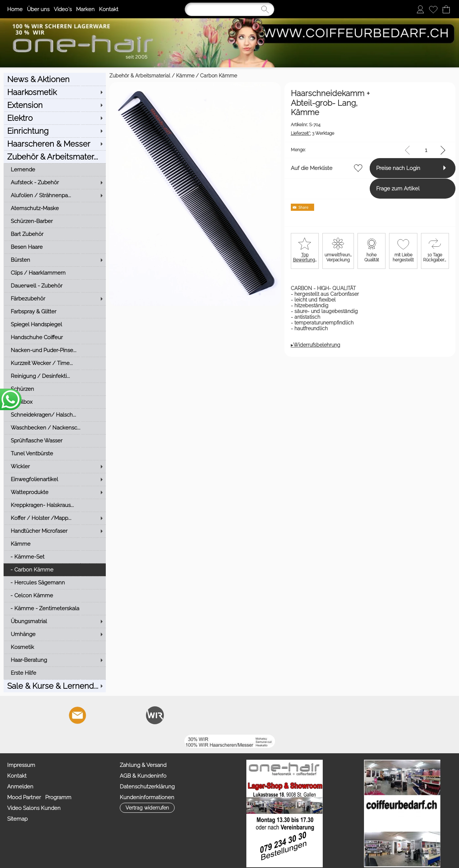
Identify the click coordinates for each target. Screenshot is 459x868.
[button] (34, 715)
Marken (85, 9)
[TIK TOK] (174, 715)
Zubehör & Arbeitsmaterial (34, 76)
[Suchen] (229, 9)
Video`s (63, 9)
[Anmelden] (420, 9)
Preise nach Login (372, 159)
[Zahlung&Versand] (155, 715)
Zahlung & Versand (143, 765)
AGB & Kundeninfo (143, 776)
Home (15, 9)
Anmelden (20, 787)
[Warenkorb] (446, 9)
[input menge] (426, 141)
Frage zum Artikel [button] (372, 179)
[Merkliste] (433, 9)
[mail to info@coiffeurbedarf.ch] (77, 715)
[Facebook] (97, 715)
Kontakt (109, 9)
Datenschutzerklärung (147, 787)
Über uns (38, 9)
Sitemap (17, 819)
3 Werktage (259, 124)
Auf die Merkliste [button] (259, 159)
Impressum (21, 765)
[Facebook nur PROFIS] (136, 715)
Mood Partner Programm (39, 797)
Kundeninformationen (147, 797)
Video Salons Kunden (34, 808)
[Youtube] (116, 715)
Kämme (79, 76)
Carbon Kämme (113, 76)
